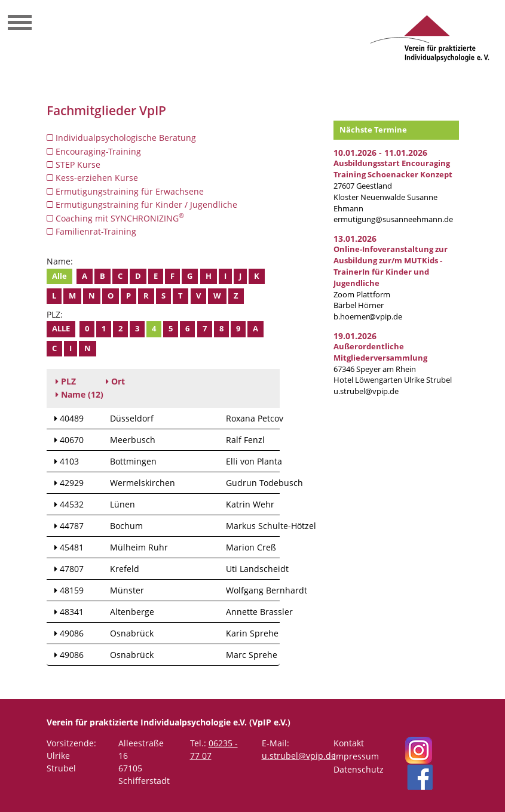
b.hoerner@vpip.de (368, 317)
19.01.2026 (355, 336)
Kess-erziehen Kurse (92, 178)
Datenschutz (359, 769)
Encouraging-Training (94, 151)
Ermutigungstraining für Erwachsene (125, 191)
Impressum (356, 756)
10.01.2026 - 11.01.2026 (380, 153)
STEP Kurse (74, 164)
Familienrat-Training (91, 231)
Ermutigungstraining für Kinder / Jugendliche (142, 204)
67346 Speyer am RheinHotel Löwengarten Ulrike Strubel (393, 364)
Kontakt (349, 743)
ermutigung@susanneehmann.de (393, 219)
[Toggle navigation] (20, 24)
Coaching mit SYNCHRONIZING (115, 218)
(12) (79, 394)
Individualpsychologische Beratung (121, 138)
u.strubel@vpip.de (366, 391)
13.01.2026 (355, 239)
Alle (59, 276)
